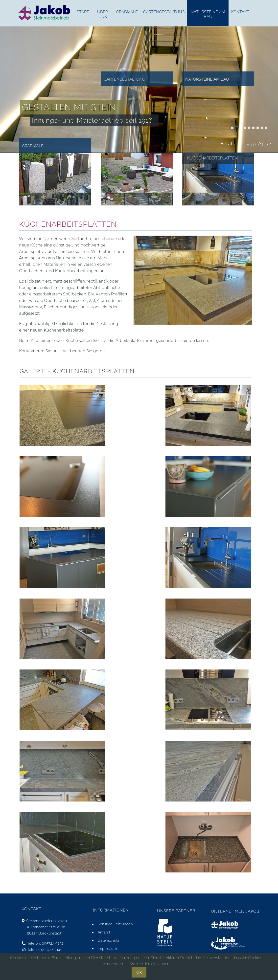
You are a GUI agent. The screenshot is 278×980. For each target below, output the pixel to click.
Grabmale (33, 146)
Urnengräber (262, 128)
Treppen (237, 128)
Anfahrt (104, 932)
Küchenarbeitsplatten (232, 128)
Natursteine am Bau (207, 79)
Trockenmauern (241, 128)
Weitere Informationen (150, 964)
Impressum (107, 949)
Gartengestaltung (124, 79)
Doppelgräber (266, 128)
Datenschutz (108, 940)
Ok (139, 972)
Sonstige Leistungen (115, 924)
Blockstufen (253, 128)
